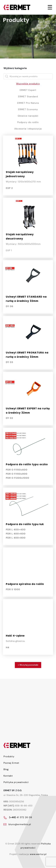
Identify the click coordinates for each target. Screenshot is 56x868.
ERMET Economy (28, 109)
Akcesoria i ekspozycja (28, 129)
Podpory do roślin (28, 122)
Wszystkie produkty (28, 84)
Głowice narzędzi (28, 116)
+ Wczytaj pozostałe (28, 665)
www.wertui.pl (38, 854)
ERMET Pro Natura (28, 103)
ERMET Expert (28, 90)
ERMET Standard (28, 96)
